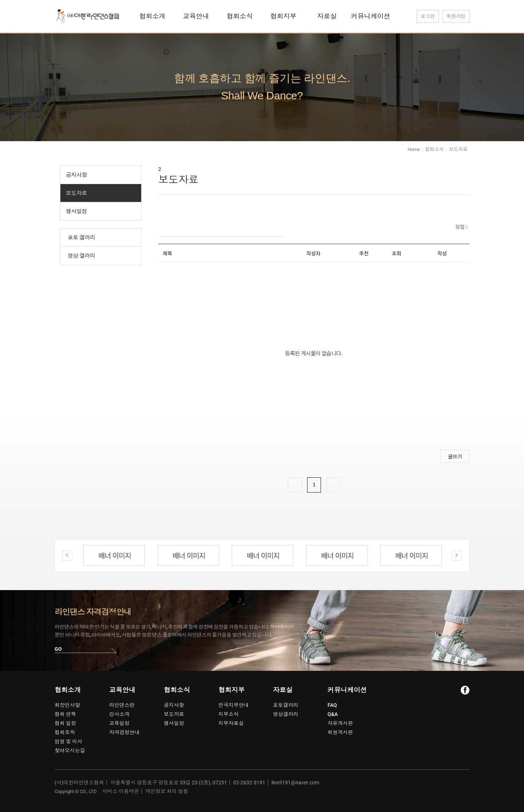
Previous (67, 556)
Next (457, 556)
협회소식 (434, 149)
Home (414, 149)
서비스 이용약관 (121, 791)
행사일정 (76, 211)
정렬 (461, 227)
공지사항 (76, 175)
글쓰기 (455, 456)
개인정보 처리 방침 (167, 791)
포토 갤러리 (82, 238)
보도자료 (76, 193)
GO (58, 649)
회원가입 (456, 16)
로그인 (428, 16)
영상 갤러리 (82, 256)
